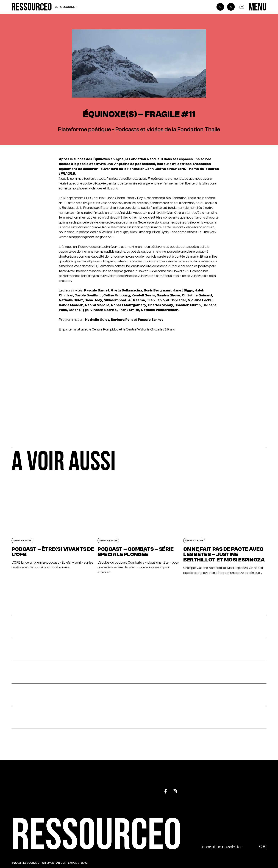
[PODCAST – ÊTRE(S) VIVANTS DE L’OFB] (53, 525)
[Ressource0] (32, 7)
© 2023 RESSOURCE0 (25, 863)
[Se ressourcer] (139, 672)
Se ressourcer (66, 7)
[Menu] (258, 7)
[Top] (249, 789)
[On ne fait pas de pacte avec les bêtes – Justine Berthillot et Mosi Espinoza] (225, 525)
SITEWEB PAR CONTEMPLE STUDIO (65, 863)
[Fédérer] (139, 695)
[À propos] (139, 717)
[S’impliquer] (139, 650)
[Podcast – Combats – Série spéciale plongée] (139, 525)
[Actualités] (139, 627)
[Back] (231, 7)
